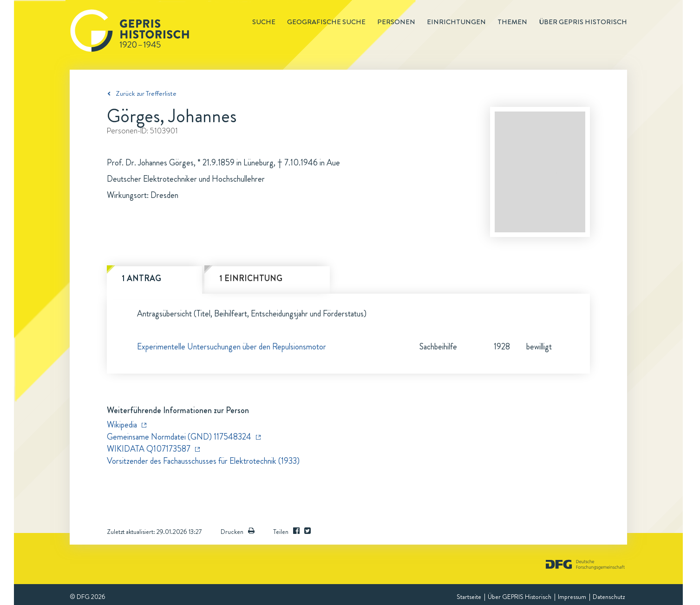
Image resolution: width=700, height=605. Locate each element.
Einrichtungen (456, 22)
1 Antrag (141, 278)
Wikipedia (122, 425)
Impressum (572, 597)
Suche (264, 22)
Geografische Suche (326, 22)
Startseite (469, 597)
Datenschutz (609, 597)
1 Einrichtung (251, 278)
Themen (512, 22)
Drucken (238, 532)
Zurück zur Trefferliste (146, 93)
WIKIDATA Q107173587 (149, 449)
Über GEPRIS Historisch (520, 597)
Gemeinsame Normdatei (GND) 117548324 (179, 437)
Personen (396, 22)
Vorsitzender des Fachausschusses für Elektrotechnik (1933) (203, 461)
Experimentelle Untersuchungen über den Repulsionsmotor (232, 347)
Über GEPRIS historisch (583, 22)
